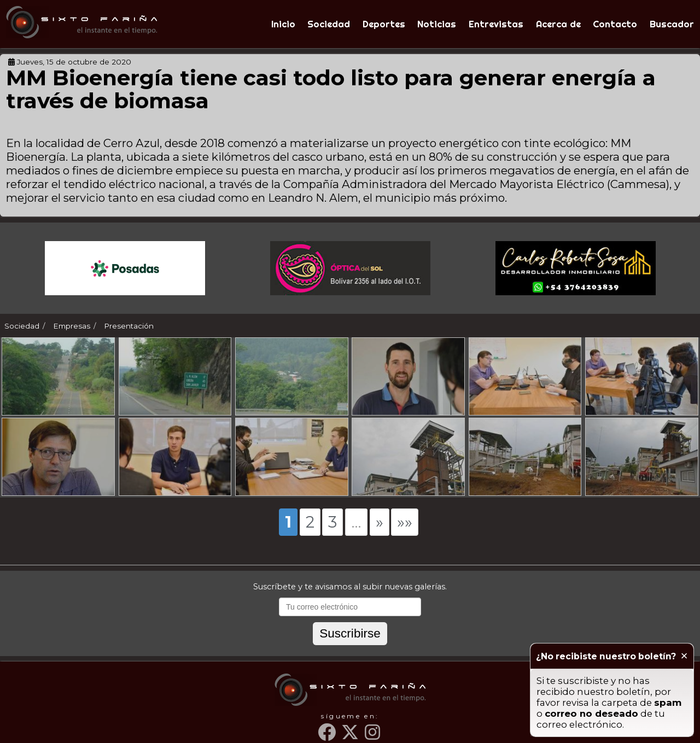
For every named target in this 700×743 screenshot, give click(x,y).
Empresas (72, 326)
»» (405, 522)
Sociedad (329, 24)
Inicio (283, 24)
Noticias (437, 24)
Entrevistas (496, 24)
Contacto (615, 24)
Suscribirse (350, 633)
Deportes (384, 24)
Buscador (672, 24)
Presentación (129, 326)
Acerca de (558, 24)
